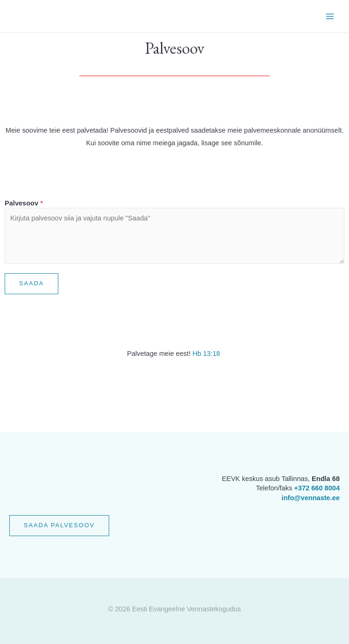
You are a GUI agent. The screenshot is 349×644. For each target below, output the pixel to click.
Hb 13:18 (206, 354)
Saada (31, 283)
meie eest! (174, 354)
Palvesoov (24, 203)
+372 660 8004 (317, 488)
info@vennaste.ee (311, 498)
